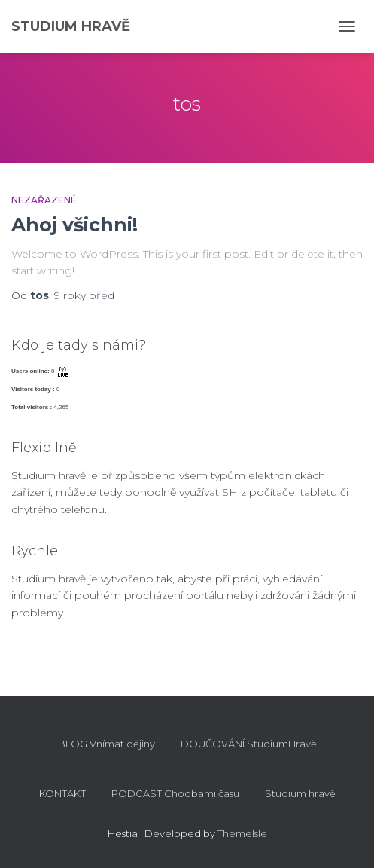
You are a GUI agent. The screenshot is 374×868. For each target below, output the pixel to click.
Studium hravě (300, 793)
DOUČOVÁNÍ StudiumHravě (249, 744)
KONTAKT (62, 793)
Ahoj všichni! (74, 225)
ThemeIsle (242, 833)
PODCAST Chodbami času (175, 793)
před (84, 295)
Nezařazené (44, 200)
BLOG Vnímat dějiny (106, 744)
